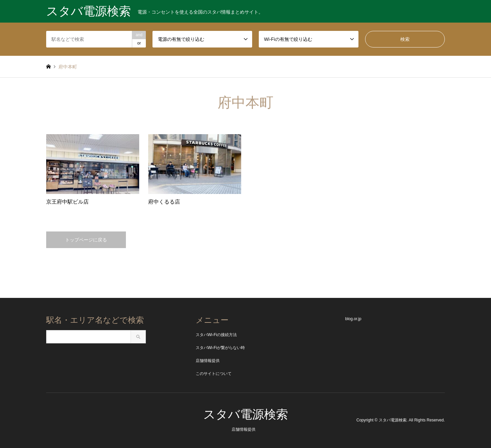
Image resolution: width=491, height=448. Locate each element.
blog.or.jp (353, 319)
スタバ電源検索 (246, 414)
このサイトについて (214, 374)
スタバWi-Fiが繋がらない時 (220, 348)
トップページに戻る (86, 240)
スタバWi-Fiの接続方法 (216, 335)
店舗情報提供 (208, 361)
